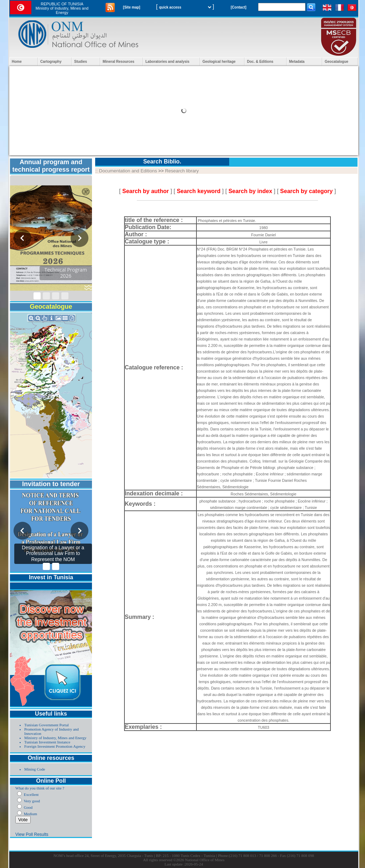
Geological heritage (219, 62)
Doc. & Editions (260, 62)
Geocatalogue (336, 62)
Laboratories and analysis (167, 62)
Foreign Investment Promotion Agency (55, 746)
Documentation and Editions (128, 171)
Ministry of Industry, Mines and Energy (55, 738)
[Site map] (132, 7)
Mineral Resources (119, 62)
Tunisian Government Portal (47, 725)
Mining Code (35, 769)
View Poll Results (32, 834)
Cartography (51, 62)
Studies (81, 62)
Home (17, 62)
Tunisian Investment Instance (47, 742)
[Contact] (238, 7)
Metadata (297, 62)
